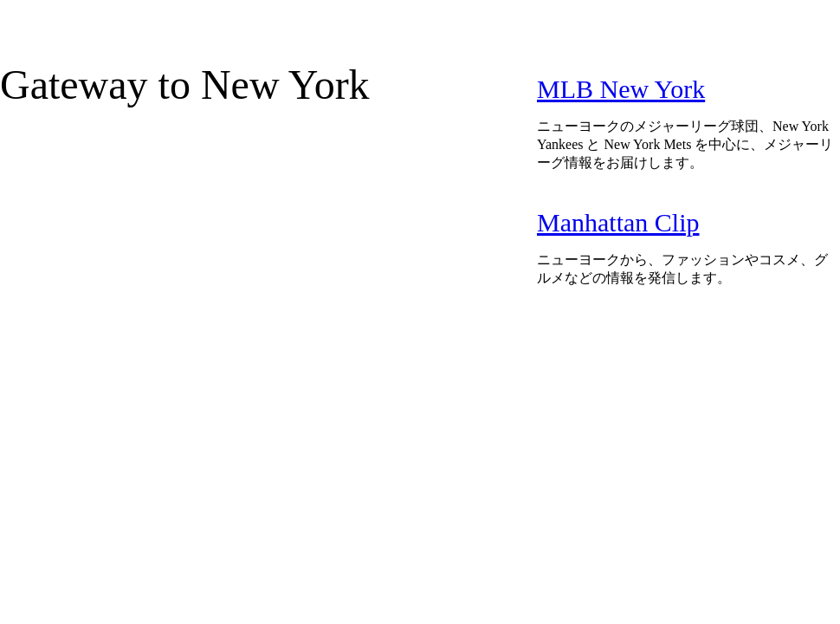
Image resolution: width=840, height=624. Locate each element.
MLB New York (621, 89)
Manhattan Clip (618, 222)
